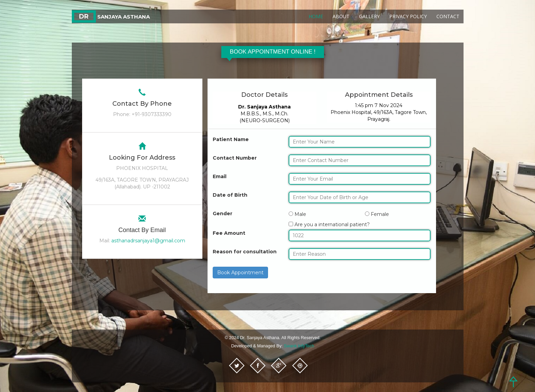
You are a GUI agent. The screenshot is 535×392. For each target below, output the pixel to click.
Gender (222, 214)
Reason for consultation (245, 252)
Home (316, 16)
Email (220, 176)
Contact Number (235, 158)
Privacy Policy (408, 16)
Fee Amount (229, 233)
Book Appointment (240, 273)
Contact (448, 16)
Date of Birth (230, 195)
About (341, 16)
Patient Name (231, 139)
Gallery (369, 16)
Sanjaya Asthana (111, 17)
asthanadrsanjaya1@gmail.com (148, 241)
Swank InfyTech (299, 346)
